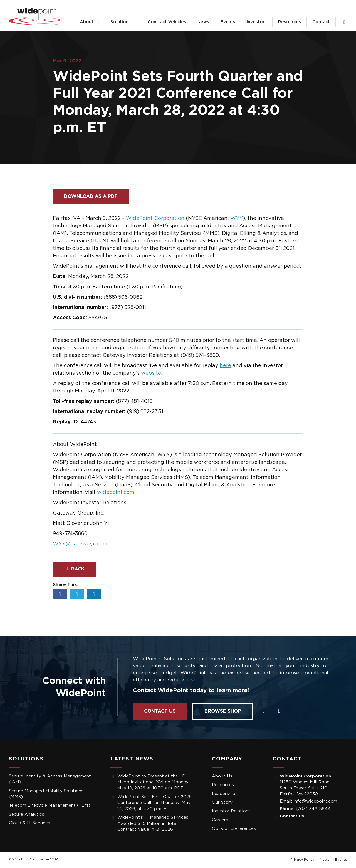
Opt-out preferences (234, 829)
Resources (290, 22)
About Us (222, 776)
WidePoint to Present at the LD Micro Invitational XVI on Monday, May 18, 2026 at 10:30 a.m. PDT (153, 782)
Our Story (222, 802)
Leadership (224, 794)
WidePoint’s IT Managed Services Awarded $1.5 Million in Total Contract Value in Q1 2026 (153, 823)
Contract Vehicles (167, 22)
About (87, 22)
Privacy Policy (302, 860)
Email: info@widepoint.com (308, 801)
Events (228, 22)
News (203, 22)
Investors (257, 22)
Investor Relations (231, 811)
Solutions (121, 22)
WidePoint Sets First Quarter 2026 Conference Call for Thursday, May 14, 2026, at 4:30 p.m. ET (154, 803)
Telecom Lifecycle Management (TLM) (50, 805)
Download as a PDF (91, 196)
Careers (220, 820)
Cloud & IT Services (29, 823)
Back (74, 569)
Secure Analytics (27, 814)
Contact (321, 22)
